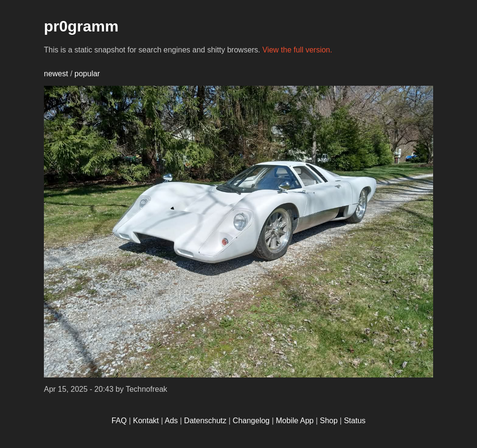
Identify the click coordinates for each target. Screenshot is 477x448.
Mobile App (295, 421)
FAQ (119, 421)
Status (355, 421)
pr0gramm (81, 26)
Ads (171, 421)
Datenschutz (205, 421)
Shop (329, 421)
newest (56, 74)
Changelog (251, 421)
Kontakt (146, 421)
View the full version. (297, 50)
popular (87, 74)
